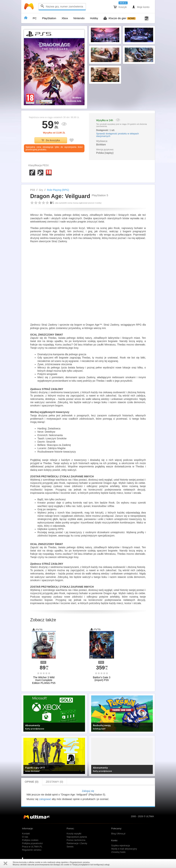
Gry (41, 190)
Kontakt (26, 834)
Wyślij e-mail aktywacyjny (124, 849)
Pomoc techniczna (76, 840)
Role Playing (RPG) (58, 190)
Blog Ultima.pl (118, 834)
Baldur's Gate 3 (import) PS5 (102, 679)
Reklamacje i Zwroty (77, 843)
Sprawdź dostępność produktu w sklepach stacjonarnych (118, 135)
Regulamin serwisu (32, 850)
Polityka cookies (30, 840)
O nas (25, 837)
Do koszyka (51, 140)
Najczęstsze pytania (77, 837)
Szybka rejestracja (121, 846)
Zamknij (5, 863)
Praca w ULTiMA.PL (32, 847)
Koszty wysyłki (74, 834)
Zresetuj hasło (118, 852)
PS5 (33, 190)
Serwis (70, 847)
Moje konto (141, 7)
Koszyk (120, 7)
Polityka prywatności (32, 843)
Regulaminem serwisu (80, 862)
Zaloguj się (88, 791)
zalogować (45, 799)
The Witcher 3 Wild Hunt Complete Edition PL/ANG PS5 (44, 680)
